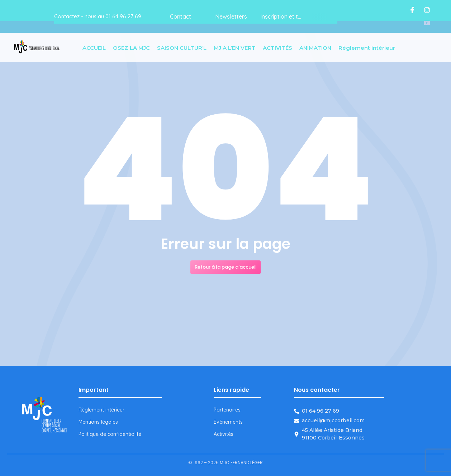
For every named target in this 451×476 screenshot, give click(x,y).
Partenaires (227, 410)
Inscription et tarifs (285, 16)
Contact (181, 16)
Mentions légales (98, 422)
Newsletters (231, 16)
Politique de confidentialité (110, 434)
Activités (224, 434)
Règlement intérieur (101, 410)
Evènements (228, 422)
